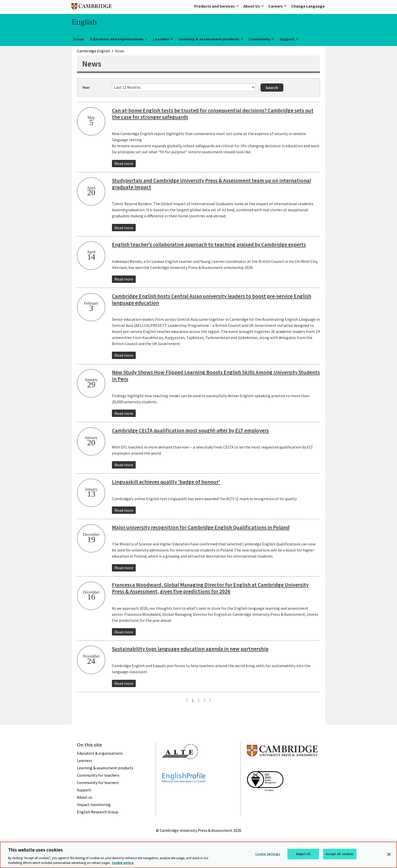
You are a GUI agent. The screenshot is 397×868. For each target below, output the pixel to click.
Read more (124, 163)
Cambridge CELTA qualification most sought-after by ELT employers (190, 430)
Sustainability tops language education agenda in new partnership (190, 649)
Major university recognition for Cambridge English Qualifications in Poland (201, 527)
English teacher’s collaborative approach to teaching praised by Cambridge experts (209, 245)
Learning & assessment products (209, 39)
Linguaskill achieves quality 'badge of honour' (166, 482)
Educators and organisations (117, 39)
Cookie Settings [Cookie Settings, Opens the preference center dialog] (268, 854)
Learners (161, 39)
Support (287, 39)
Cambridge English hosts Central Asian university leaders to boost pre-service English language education (212, 299)
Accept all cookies (340, 854)
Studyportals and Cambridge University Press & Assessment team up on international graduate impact (211, 184)
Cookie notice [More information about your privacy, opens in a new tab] (123, 863)
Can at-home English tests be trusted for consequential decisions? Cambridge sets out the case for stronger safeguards (213, 114)
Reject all (303, 854)
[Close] (389, 854)
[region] (198, 855)
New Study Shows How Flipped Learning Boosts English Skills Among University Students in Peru (216, 376)
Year (86, 87)
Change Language (308, 6)
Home (78, 39)
